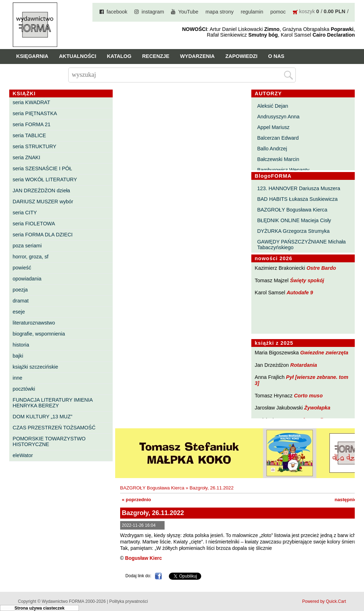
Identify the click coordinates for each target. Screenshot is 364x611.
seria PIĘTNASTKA (35, 113)
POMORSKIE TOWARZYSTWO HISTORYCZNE (49, 441)
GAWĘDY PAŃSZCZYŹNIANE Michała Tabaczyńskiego (301, 245)
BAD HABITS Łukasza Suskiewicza (297, 199)
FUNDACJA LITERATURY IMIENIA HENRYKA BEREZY (53, 403)
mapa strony (220, 12)
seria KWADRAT (32, 102)
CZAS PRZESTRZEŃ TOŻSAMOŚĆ (54, 428)
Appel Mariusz (273, 127)
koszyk (307, 11)
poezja (20, 290)
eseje (19, 312)
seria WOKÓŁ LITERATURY (45, 179)
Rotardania (304, 365)
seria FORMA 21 (32, 124)
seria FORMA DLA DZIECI (43, 235)
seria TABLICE (30, 135)
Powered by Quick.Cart (324, 601)
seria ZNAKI (27, 157)
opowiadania (27, 279)
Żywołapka (317, 408)
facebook (117, 12)
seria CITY (25, 213)
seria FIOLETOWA (34, 224)
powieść (22, 268)
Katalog (119, 56)
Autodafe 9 (300, 293)
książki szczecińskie (36, 367)
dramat (21, 301)
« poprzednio (136, 500)
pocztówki (24, 389)
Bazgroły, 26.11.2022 (212, 488)
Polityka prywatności (129, 601)
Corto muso (308, 396)
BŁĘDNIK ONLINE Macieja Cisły (294, 220)
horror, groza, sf (31, 257)
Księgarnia (32, 56)
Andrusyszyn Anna (278, 117)
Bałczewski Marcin (278, 159)
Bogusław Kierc (144, 558)
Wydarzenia (197, 56)
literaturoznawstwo (34, 323)
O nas (276, 56)
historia (21, 345)
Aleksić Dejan (272, 106)
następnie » (347, 500)
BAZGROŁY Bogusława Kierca (292, 210)
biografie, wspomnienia (39, 334)
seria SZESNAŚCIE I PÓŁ (42, 168)
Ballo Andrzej (272, 149)
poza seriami (27, 246)
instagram (153, 12)
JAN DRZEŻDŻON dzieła (42, 191)
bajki (18, 356)
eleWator (23, 455)
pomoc (278, 12)
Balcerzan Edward (278, 138)
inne (18, 378)
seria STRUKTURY (35, 146)
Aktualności (78, 56)
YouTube (188, 12)
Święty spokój (307, 280)
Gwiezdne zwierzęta (324, 353)
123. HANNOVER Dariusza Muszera (299, 188)
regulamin (252, 12)
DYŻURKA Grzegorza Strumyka (293, 231)
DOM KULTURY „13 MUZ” (43, 417)
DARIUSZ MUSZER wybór (43, 202)
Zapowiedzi (241, 56)
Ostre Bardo (321, 268)
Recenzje (156, 56)
